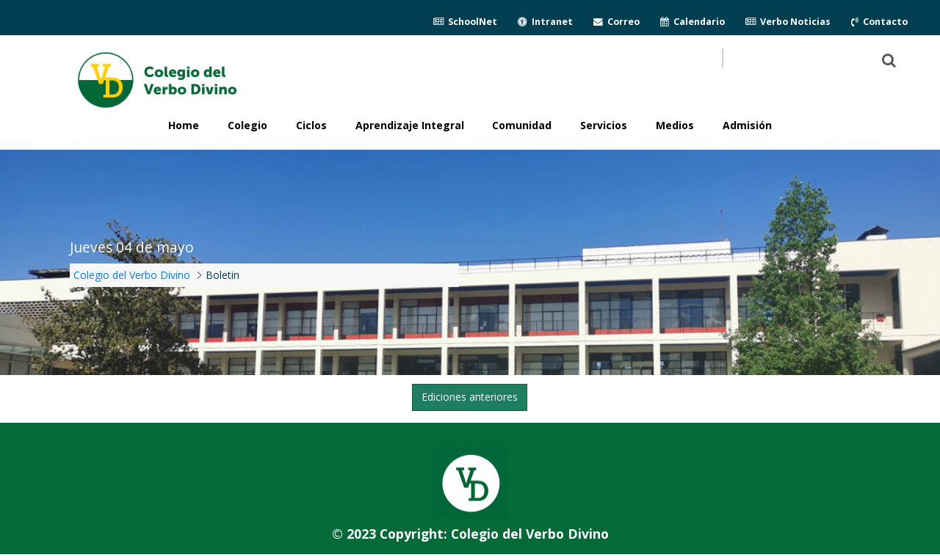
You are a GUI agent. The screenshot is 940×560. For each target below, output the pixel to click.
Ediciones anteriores (470, 397)
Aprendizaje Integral (410, 125)
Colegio (247, 125)
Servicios (604, 125)
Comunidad (522, 125)
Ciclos (311, 125)
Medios (675, 125)
